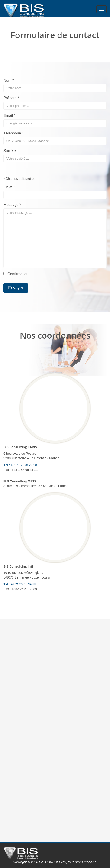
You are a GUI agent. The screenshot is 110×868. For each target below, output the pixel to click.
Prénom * (11, 98)
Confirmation (18, 274)
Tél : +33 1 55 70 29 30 (20, 465)
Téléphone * (13, 133)
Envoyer (16, 288)
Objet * (9, 187)
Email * (9, 116)
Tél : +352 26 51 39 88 (20, 584)
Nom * (9, 80)
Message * (12, 205)
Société (10, 151)
